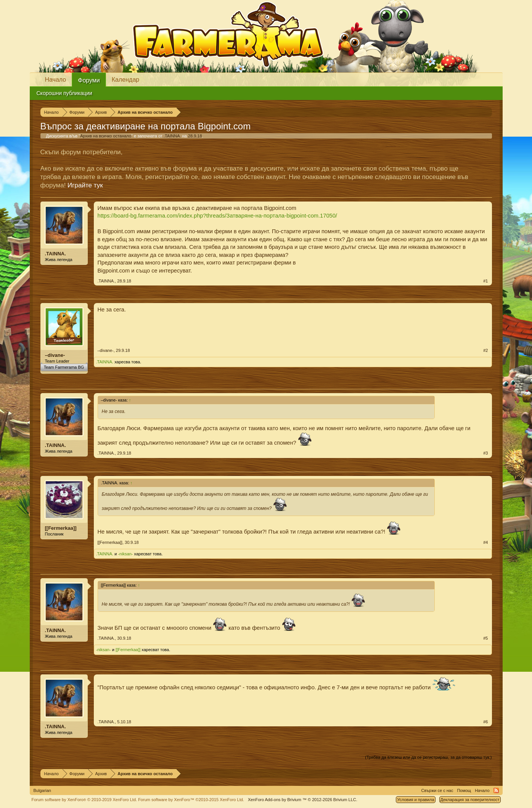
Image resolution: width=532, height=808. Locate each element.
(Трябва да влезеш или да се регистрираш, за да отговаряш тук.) (428, 757)
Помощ (464, 790)
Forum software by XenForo (84, 800)
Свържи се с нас (437, 790)
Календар (125, 80)
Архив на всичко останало (106, 136)
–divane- (55, 355)
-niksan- (125, 554)
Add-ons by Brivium (303, 800)
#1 (485, 281)
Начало (56, 80)
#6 (485, 722)
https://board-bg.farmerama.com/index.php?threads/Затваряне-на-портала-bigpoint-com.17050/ (217, 216)
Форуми (89, 80)
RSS (496, 790)
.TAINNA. (172, 136)
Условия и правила (415, 800)
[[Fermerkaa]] (61, 528)
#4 (485, 542)
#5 (485, 638)
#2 (485, 350)
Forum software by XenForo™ (191, 800)
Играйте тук (85, 185)
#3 (485, 453)
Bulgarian (42, 790)
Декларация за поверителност (470, 800)
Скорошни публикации (64, 93)
